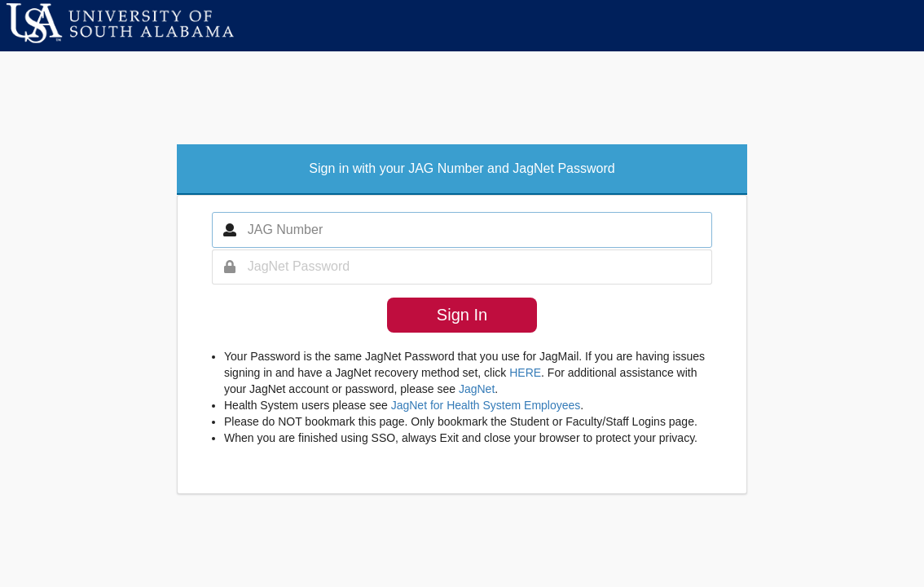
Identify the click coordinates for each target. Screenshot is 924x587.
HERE (525, 373)
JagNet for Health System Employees (486, 405)
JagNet (477, 389)
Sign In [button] (462, 315)
